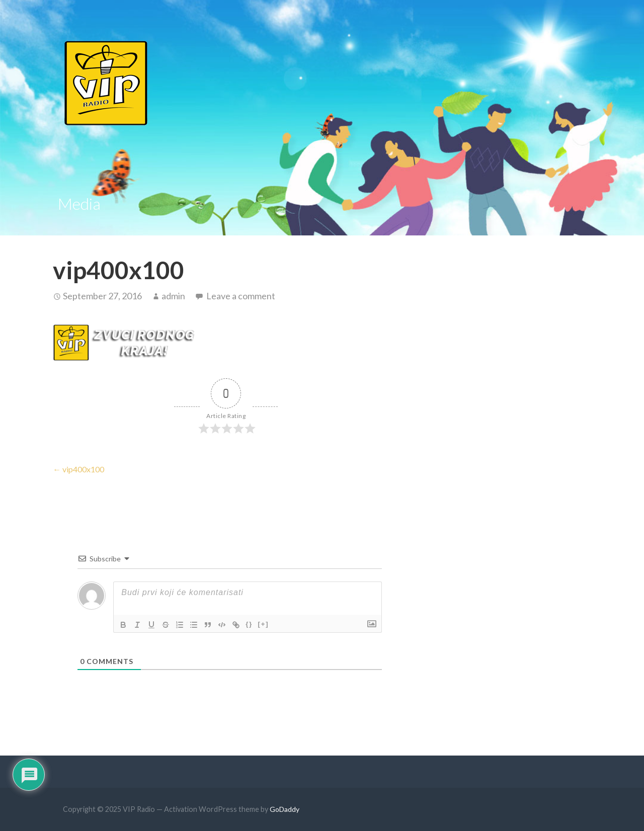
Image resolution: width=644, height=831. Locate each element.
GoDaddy (285, 809)
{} (249, 624)
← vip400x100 (78, 469)
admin (173, 296)
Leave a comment (241, 296)
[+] (263, 624)
